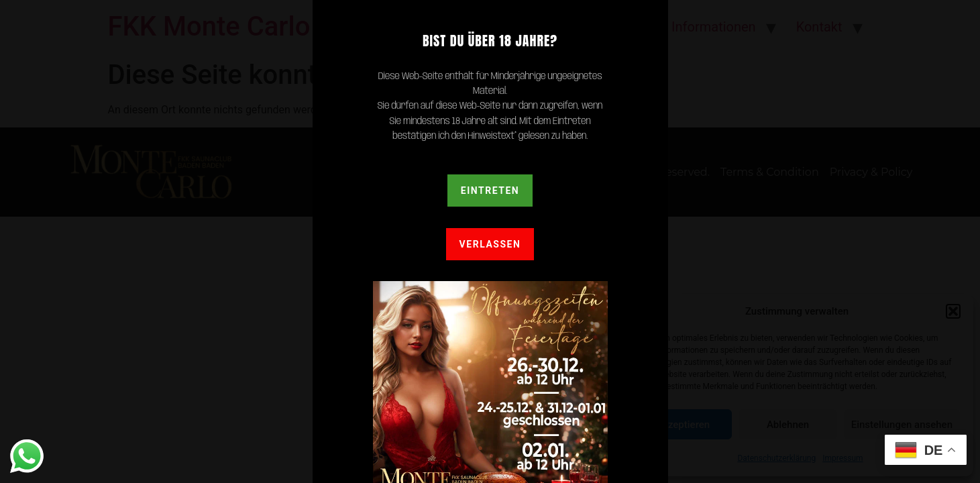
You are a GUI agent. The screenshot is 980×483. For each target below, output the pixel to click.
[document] (490, 241)
